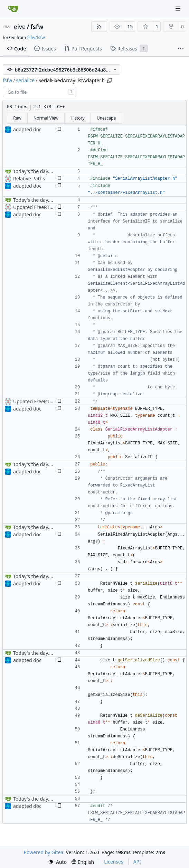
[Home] (13, 9)
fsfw (37, 27)
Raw (17, 118)
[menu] (57, 862)
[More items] (181, 49)
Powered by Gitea (44, 852)
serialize (26, 80)
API (137, 862)
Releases (129, 48)
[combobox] (40, 92)
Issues (45, 49)
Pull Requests (83, 49)
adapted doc (27, 129)
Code (16, 49)
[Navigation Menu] (179, 8)
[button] (58, 130)
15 (130, 26)
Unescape (106, 118)
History (77, 118)
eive (20, 27)
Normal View (46, 118)
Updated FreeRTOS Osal (40, 207)
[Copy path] (110, 81)
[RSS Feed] (99, 27)
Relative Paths (29, 178)
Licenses (114, 862)
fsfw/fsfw (36, 37)
